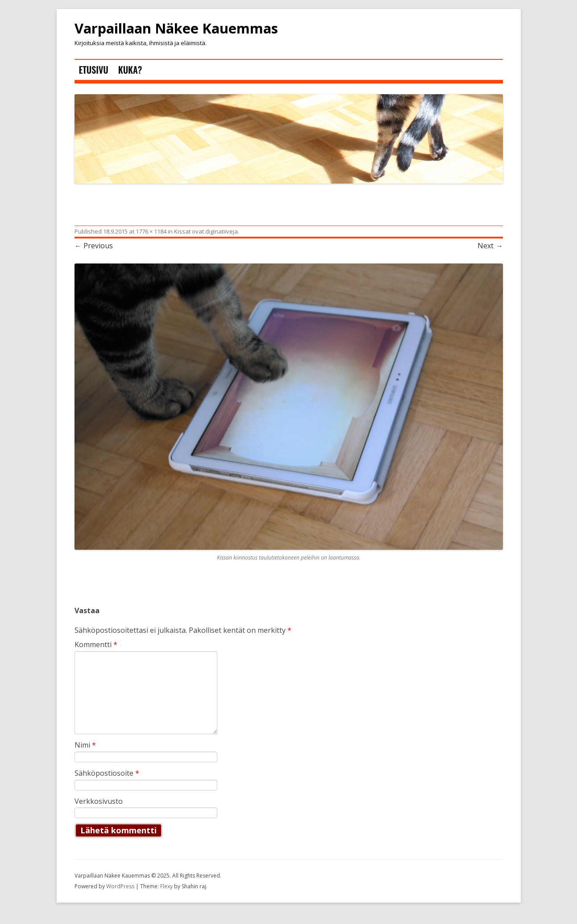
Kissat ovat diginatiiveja (206, 231)
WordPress (121, 886)
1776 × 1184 (151, 231)
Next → (490, 246)
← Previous (94, 246)
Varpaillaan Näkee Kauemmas (176, 29)
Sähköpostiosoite (107, 773)
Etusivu (94, 70)
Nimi (85, 745)
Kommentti (96, 644)
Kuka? (130, 70)
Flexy (166, 886)
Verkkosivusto (99, 801)
